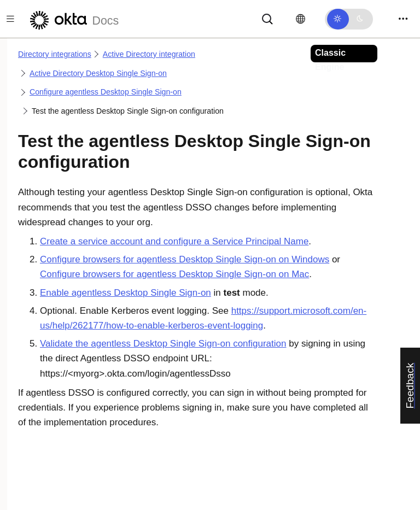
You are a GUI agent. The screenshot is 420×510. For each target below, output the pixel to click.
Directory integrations (55, 54)
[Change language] (301, 19)
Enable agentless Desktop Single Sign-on (126, 293)
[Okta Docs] (73, 19)
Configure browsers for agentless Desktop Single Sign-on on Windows (185, 259)
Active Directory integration (149, 54)
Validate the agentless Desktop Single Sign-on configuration (163, 344)
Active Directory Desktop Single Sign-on (98, 73)
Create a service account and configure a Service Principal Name (174, 241)
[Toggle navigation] (403, 19)
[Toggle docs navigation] (10, 19)
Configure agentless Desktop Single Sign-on (106, 92)
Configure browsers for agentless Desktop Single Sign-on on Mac (174, 274)
